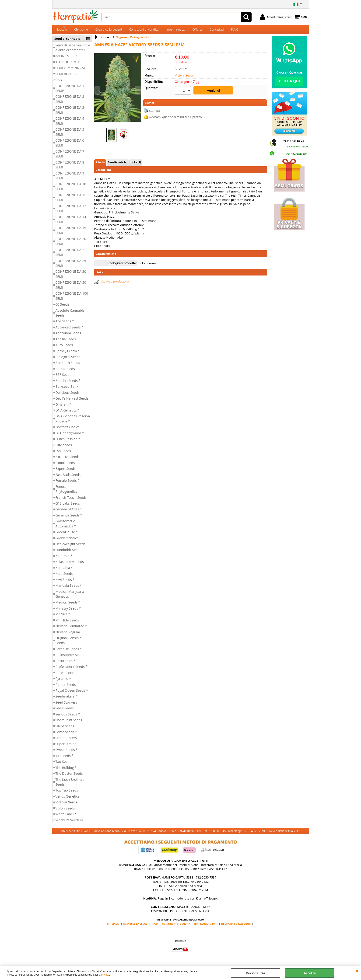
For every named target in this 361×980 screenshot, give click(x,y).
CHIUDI (357, 971)
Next (138, 90)
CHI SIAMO (113, 927)
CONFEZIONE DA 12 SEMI (71, 211)
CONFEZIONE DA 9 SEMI (70, 178)
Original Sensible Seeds (68, 643)
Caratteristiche (118, 165)
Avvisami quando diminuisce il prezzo (175, 119)
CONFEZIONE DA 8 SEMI (70, 167)
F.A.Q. (155, 927)
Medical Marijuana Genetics (70, 597)
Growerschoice (67, 541)
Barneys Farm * (68, 354)
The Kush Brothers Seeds (70, 785)
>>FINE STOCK (67, 59)
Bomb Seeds (65, 371)
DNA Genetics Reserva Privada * (73, 422)
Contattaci (217, 31)
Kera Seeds (64, 577)
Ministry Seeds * (68, 611)
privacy (105, 975)
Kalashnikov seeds (70, 565)
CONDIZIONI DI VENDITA (176, 927)
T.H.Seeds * (65, 759)
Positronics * (65, 664)
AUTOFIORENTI (67, 65)
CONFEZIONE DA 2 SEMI (70, 102)
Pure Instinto (66, 675)
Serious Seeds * (68, 717)
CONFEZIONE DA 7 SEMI (70, 157)
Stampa (154, 113)
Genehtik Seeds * (69, 518)
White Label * (66, 817)
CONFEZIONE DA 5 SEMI (70, 135)
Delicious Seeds (68, 395)
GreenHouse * (67, 535)
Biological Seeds (68, 360)
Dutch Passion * (68, 442)
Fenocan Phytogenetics (66, 492)
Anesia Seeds (66, 342)
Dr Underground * (70, 436)
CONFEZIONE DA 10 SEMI (71, 189)
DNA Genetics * (68, 413)
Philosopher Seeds (70, 658)
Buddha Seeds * (68, 383)
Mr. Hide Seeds (67, 623)
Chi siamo (81, 31)
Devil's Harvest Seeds (72, 401)
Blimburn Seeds (68, 366)
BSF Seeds (63, 378)
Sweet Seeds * (67, 753)
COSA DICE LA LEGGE (135, 927)
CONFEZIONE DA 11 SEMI (71, 200)
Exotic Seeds (65, 466)
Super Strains (66, 747)
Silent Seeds (65, 729)
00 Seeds (63, 307)
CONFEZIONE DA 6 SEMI (70, 146)
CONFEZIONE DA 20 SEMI (71, 244)
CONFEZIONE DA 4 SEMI (70, 124)
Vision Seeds (65, 811)
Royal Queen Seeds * (72, 693)
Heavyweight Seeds (70, 547)
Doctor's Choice (68, 430)
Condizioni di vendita (144, 31)
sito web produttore (115, 284)
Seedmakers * (67, 699)
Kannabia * (64, 570)
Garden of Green (69, 512)
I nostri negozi (176, 31)
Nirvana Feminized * (71, 629)
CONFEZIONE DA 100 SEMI (72, 299)
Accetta (310, 973)
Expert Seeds (66, 472)
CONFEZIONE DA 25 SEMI (71, 266)
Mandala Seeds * (69, 588)
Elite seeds (64, 448)
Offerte (198, 31)
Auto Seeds (64, 348)
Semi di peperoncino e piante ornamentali (73, 50)
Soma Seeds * (66, 735)
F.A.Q (235, 31)
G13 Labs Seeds (68, 506)
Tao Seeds (63, 765)
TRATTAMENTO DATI (206, 927)
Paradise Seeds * (69, 652)
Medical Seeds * (68, 605)
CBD (59, 82)
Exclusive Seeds (68, 460)
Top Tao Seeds (67, 793)
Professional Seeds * (72, 670)
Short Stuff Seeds (69, 723)
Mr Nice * (63, 617)
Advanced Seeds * (70, 330)
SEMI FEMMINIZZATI (71, 71)
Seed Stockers (66, 705)
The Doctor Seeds (69, 776)
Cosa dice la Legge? (109, 31)
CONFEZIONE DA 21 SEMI (71, 255)
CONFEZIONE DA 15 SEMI (71, 233)
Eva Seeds (63, 454)
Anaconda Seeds (68, 336)
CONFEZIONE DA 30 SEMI (71, 277)
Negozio (61, 31)
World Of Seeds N (69, 823)
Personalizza (256, 973)
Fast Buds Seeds (68, 477)
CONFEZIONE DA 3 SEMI (70, 113)
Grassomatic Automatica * (66, 527)
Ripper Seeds (66, 687)
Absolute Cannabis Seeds (70, 316)
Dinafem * (63, 407)
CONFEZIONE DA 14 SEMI (71, 222)
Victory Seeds (66, 805)
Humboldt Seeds (68, 553)
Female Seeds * (68, 483)
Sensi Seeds (65, 711)
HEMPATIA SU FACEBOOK (236, 927)
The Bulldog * (66, 770)
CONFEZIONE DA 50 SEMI (71, 288)
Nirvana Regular (68, 635)
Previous (97, 90)
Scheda (100, 165)
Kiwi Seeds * (65, 582)
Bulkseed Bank (67, 389)
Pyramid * (63, 681)
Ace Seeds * (65, 324)
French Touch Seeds (71, 500)
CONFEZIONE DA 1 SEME (70, 91)
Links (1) (136, 165)
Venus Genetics (67, 799)
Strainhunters (66, 741)
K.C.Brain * (64, 559)
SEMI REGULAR (67, 77)
